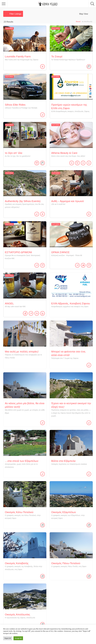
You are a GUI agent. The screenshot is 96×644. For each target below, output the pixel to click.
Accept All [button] (18, 638)
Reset (78, 21)
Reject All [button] (8, 638)
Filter (15, 14)
